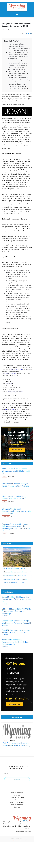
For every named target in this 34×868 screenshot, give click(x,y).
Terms (12, 838)
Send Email (9, 383)
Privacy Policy (19, 838)
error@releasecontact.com (10, 409)
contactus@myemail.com (23, 832)
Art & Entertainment (17, 793)
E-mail (6, 774)
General (17, 800)
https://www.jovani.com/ (10, 374)
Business (17, 795)
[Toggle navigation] (17, 14)
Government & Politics (17, 802)
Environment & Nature (17, 797)
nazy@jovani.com (16, 369)
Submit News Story (17, 449)
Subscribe (17, 779)
